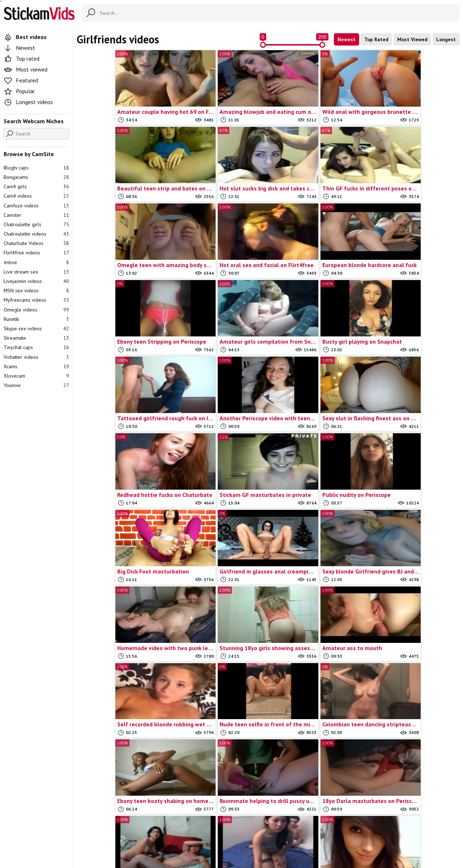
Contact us (211, 827)
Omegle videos (36, 310)
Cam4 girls (36, 186)
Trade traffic (279, 827)
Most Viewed (412, 39)
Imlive (36, 262)
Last (300, 693)
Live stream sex (36, 272)
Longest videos (28, 102)
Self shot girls (317, 778)
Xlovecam (36, 376)
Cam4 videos (36, 196)
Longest (446, 39)
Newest (347, 39)
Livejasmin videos (36, 281)
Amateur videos (110, 786)
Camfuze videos (36, 206)
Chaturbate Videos (36, 243)
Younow (36, 385)
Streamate (36, 338)
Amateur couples (282, 778)
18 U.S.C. (310, 827)
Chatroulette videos (36, 234)
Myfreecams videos (36, 300)
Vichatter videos (36, 357)
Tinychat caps (36, 347)
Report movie (244, 827)
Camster (36, 215)
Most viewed (26, 69)
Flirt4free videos (36, 253)
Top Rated (376, 39)
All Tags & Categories (168, 827)
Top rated (22, 59)
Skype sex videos (363, 778)
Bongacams (36, 177)
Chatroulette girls (36, 224)
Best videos (25, 37)
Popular (19, 91)
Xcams (36, 366)
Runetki (36, 319)
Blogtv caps (36, 168)
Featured (21, 80)
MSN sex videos (36, 291)
